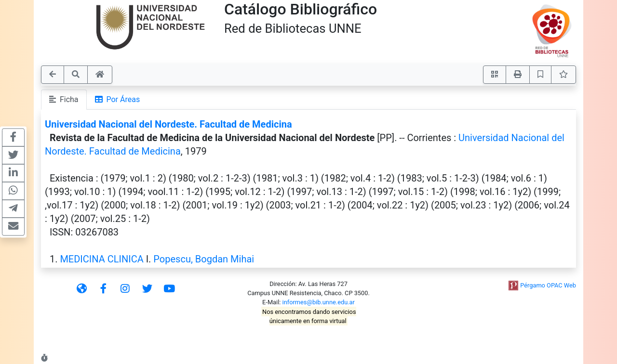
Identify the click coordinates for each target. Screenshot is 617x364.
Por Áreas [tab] (118, 99)
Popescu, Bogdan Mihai (204, 259)
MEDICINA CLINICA (101, 259)
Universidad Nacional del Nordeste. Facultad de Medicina (168, 124)
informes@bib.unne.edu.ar (319, 302)
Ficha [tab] (64, 99)
